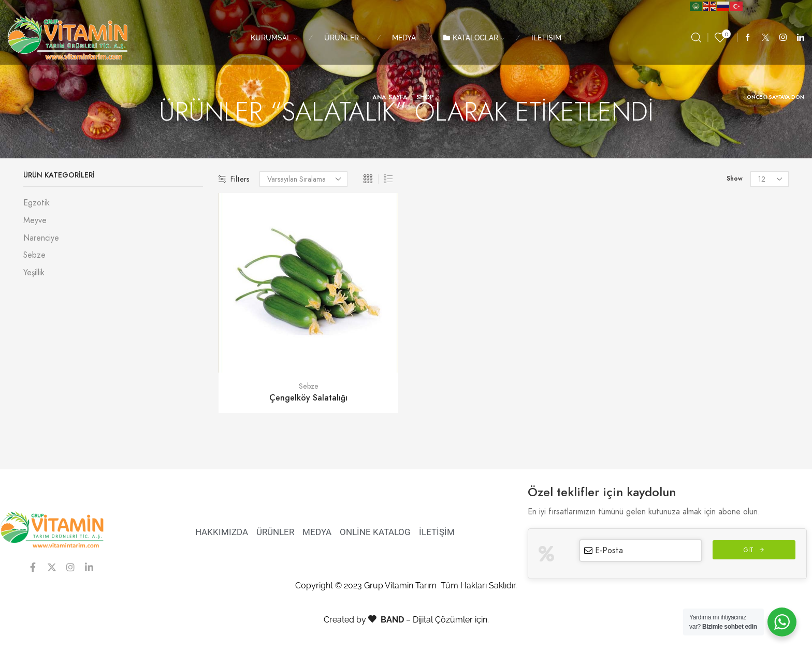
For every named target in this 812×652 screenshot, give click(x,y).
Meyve (35, 220)
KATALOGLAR (474, 38)
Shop (425, 97)
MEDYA (404, 38)
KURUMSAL (274, 38)
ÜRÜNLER (345, 38)
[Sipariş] (303, 179)
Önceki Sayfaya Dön (775, 97)
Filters (234, 179)
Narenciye (41, 238)
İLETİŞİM (546, 38)
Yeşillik (34, 272)
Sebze (309, 386)
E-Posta (609, 550)
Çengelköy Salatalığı (308, 398)
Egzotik (37, 203)
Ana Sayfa (390, 97)
